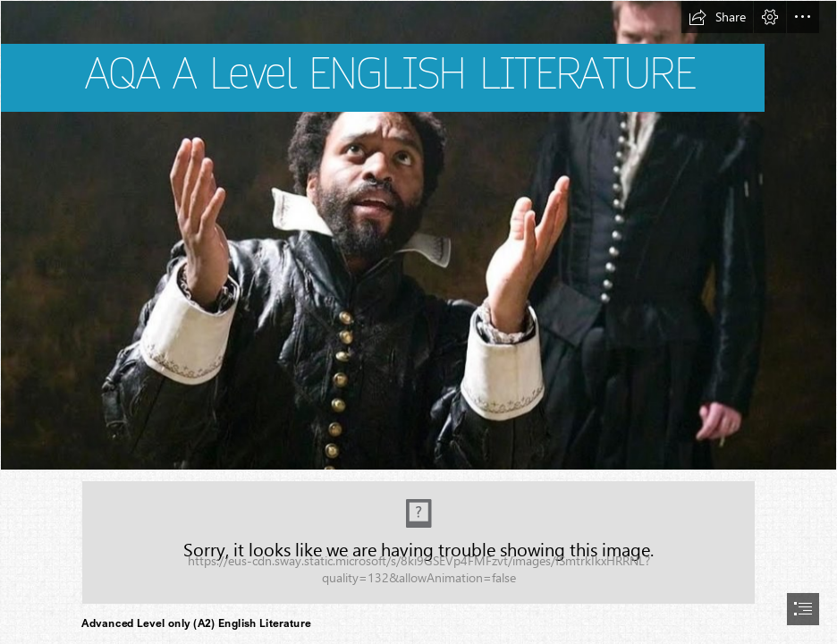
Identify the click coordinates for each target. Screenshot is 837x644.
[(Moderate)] (418, 542)
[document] (418, 322)
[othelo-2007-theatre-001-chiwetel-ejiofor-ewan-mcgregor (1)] (418, 235)
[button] (717, 17)
